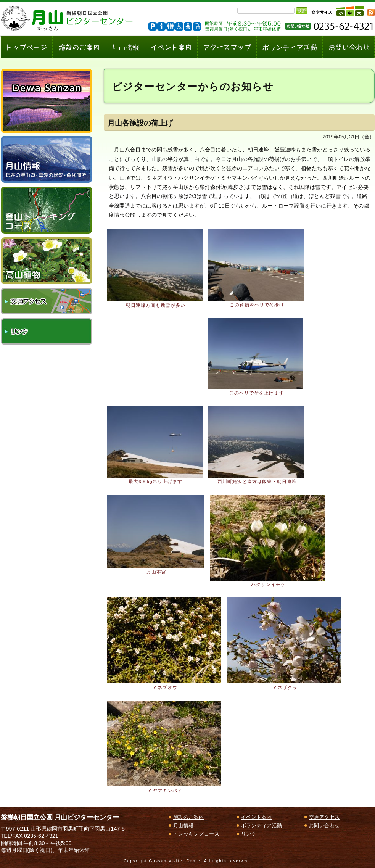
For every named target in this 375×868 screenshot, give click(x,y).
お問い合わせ (324, 825)
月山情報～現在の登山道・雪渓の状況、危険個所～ (47, 159)
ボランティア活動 (262, 825)
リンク (47, 331)
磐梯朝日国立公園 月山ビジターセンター (60, 817)
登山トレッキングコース (47, 210)
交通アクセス (47, 301)
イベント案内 (257, 817)
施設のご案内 (189, 817)
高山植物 (47, 261)
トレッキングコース (196, 834)
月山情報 (183, 825)
